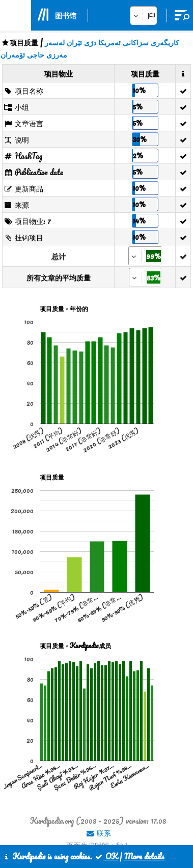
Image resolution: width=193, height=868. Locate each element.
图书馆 (66, 15)
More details (144, 856)
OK (106, 856)
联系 (98, 833)
